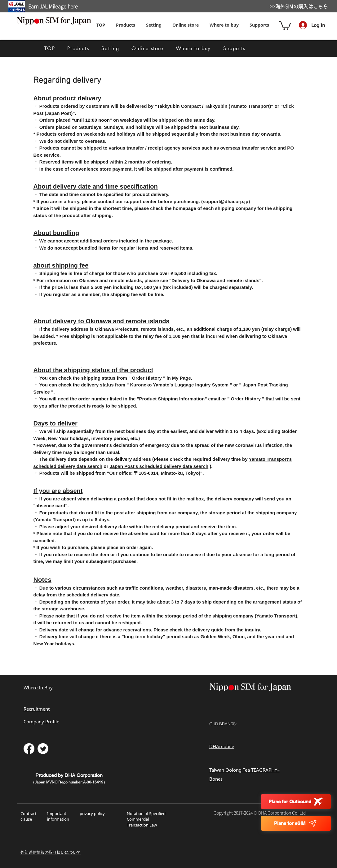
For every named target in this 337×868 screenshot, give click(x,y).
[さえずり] (43, 749)
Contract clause (29, 816)
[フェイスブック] (29, 749)
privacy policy (92, 813)
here (73, 7)
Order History (147, 378)
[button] (154, 25)
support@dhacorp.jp (226, 201)
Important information (59, 816)
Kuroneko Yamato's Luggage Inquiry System (179, 385)
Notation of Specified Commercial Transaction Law (146, 819)
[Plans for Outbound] (296, 802)
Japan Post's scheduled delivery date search (159, 466)
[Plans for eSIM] (296, 823)
